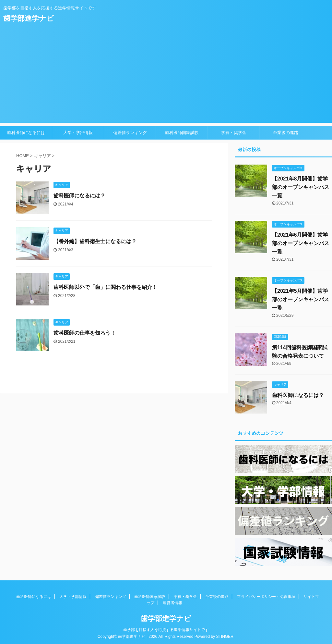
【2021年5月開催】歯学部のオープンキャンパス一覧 (301, 299)
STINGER (225, 635)
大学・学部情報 (78, 133)
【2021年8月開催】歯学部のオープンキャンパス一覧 (301, 187)
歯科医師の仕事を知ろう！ (85, 333)
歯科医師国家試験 (182, 133)
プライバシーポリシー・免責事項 (266, 595)
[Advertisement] (166, 77)
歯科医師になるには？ (79, 196)
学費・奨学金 (234, 133)
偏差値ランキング (130, 133)
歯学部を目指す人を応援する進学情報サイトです (166, 628)
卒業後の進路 (286, 133)
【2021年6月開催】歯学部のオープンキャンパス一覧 (301, 243)
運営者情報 (172, 601)
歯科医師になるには (26, 133)
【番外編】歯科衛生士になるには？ (95, 241)
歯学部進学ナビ (29, 18)
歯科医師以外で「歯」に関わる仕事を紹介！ (105, 287)
